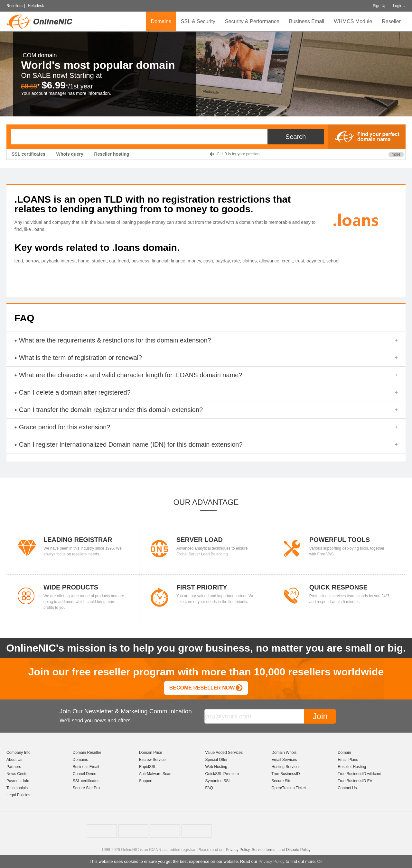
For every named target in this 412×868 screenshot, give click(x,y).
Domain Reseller (87, 753)
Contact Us (347, 788)
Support (146, 781)
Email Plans (348, 760)
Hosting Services (286, 767)
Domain (344, 753)
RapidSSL (148, 767)
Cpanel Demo (84, 774)
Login (398, 6)
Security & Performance (252, 21)
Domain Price (151, 753)
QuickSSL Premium (222, 774)
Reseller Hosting (352, 767)
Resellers (14, 6)
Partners (14, 767)
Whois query (70, 154)
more (396, 154)
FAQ (209, 788)
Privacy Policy (272, 861)
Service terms (263, 850)
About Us (14, 760)
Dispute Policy (298, 850)
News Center (18, 774)
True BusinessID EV (355, 781)
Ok (320, 861)
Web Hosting (216, 767)
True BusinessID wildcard (360, 774)
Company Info (19, 753)
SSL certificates (28, 154)
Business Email (307, 21)
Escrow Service (152, 760)
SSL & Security (198, 21)
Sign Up (380, 6)
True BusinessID (286, 774)
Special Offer (216, 760)
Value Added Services (224, 753)
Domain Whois (284, 753)
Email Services (284, 760)
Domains (161, 21)
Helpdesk (36, 6)
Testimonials (17, 788)
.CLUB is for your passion (238, 154)
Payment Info (18, 781)
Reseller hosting (112, 154)
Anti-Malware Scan (155, 774)
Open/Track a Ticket (289, 788)
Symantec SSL (218, 781)
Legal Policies (18, 795)
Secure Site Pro (86, 788)
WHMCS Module (353, 21)
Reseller (391, 21)
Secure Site (281, 781)
